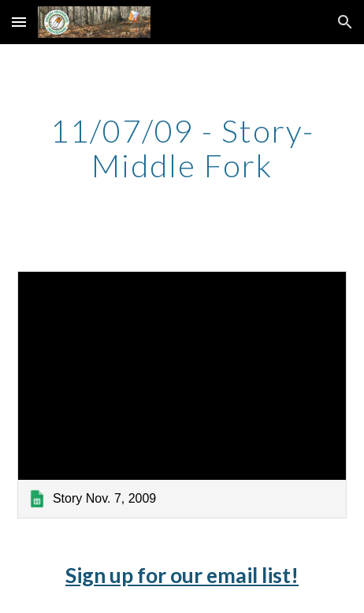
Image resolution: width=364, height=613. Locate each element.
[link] (182, 395)
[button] (19, 22)
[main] (182, 148)
